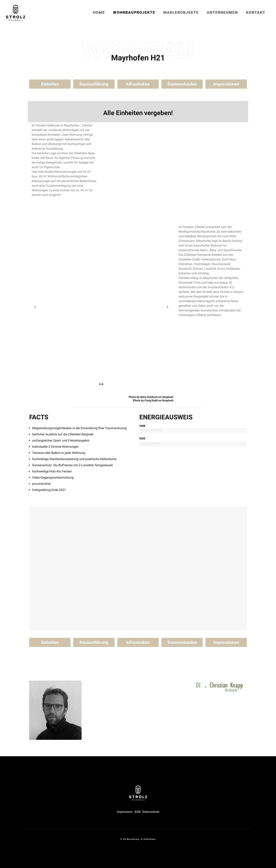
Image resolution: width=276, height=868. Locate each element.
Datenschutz (151, 812)
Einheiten (50, 84)
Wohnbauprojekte (134, 12)
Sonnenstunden (182, 84)
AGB (137, 812)
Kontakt (256, 12)
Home (99, 12)
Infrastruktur (138, 84)
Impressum (125, 812)
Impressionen (226, 84)
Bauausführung (94, 84)
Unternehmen (222, 12)
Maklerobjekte (181, 12)
